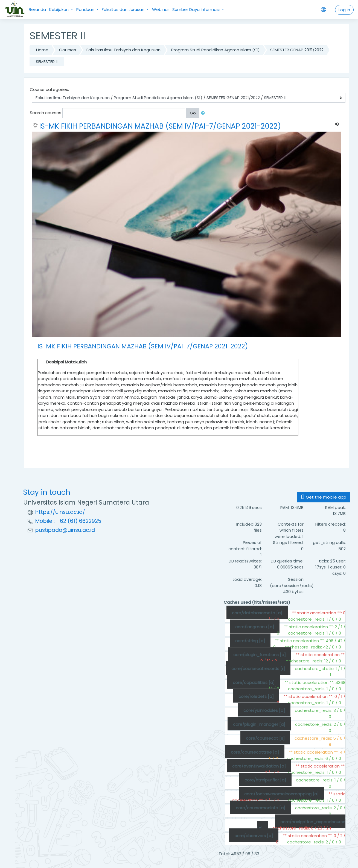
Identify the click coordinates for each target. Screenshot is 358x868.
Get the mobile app (323, 497)
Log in (344, 10)
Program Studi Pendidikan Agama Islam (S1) (216, 50)
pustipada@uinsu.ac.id (65, 530)
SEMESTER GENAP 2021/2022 (297, 50)
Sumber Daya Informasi (197, 9)
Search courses (46, 113)
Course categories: (49, 89)
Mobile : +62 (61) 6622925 (68, 521)
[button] (204, 113)
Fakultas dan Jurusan (124, 9)
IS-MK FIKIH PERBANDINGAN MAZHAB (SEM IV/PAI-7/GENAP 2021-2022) (160, 126)
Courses (68, 50)
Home (42, 50)
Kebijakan (59, 9)
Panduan (86, 9)
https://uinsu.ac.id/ (60, 512)
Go (193, 113)
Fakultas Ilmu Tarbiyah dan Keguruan (123, 50)
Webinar (161, 9)
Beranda (37, 9)
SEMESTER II (47, 62)
